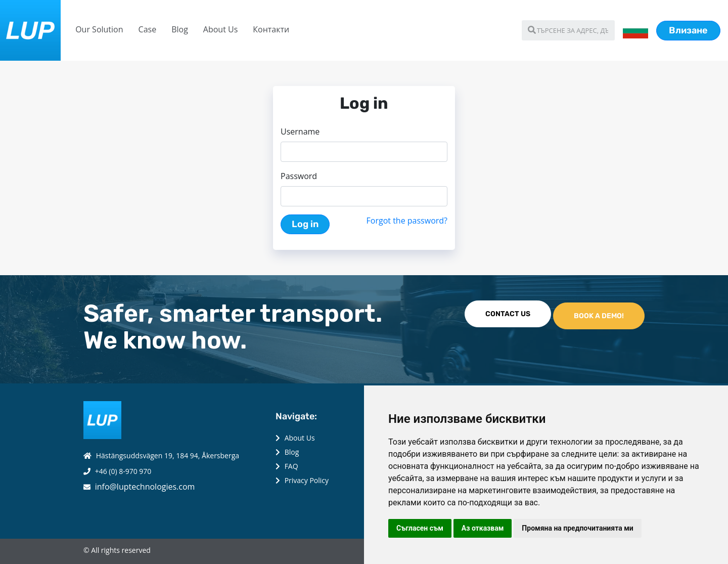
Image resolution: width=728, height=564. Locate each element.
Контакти (271, 29)
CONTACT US (508, 314)
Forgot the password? (407, 221)
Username (300, 132)
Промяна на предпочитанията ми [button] (577, 528)
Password (299, 176)
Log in (305, 224)
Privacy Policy (307, 480)
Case (148, 29)
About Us (221, 29)
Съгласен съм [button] (420, 528)
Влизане (688, 30)
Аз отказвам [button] (483, 528)
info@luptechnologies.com (145, 487)
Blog (180, 29)
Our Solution (99, 29)
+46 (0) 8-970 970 (123, 471)
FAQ (291, 466)
